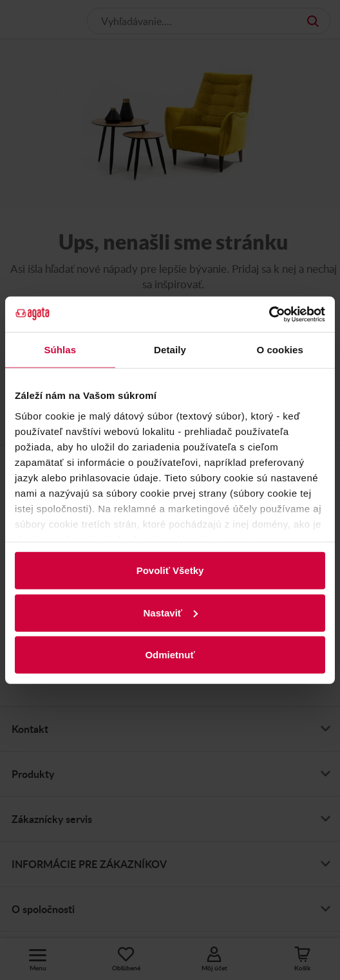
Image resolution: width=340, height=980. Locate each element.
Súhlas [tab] (60, 350)
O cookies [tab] (280, 350)
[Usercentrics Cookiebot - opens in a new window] (269, 314)
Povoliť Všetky (170, 570)
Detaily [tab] (170, 350)
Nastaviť (170, 612)
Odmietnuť (170, 655)
